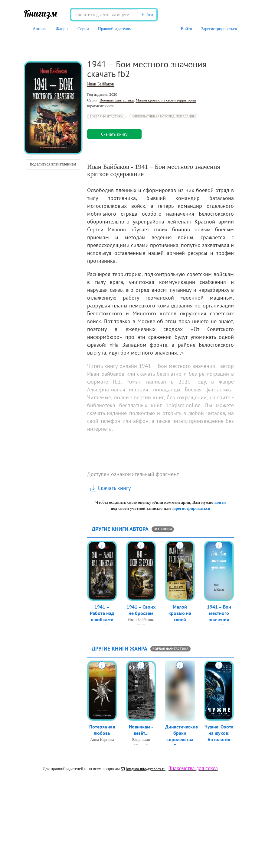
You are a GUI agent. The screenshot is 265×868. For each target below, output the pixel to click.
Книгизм (40, 13)
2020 (113, 94)
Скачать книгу (110, 488)
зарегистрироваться (191, 508)
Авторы (40, 29)
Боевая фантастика (106, 116)
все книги (163, 529)
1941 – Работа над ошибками (102, 614)
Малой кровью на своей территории (166, 100)
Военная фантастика (117, 100)
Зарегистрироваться (219, 29)
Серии (83, 29)
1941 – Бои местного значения (219, 614)
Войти (186, 29)
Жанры (62, 29)
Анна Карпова (102, 741)
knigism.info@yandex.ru (143, 769)
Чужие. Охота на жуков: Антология (219, 734)
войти (220, 502)
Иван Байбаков (101, 84)
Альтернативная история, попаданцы (164, 116)
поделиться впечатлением (53, 164)
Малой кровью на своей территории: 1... (180, 621)
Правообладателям (115, 29)
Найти (147, 15)
